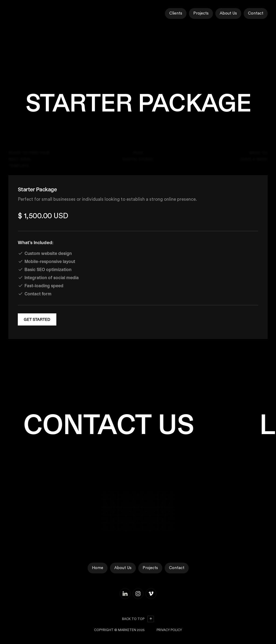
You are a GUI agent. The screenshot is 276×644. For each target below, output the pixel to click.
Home (98, 568)
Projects (201, 13)
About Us (228, 13)
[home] (30, 13)
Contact (256, 13)
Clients (176, 13)
